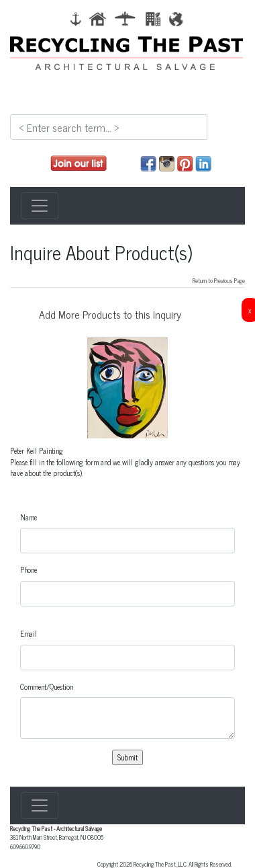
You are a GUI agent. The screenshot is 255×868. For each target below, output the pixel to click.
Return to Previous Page (219, 280)
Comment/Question (47, 687)
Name (29, 517)
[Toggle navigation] (40, 206)
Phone (29, 570)
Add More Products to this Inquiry (110, 314)
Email (29, 634)
